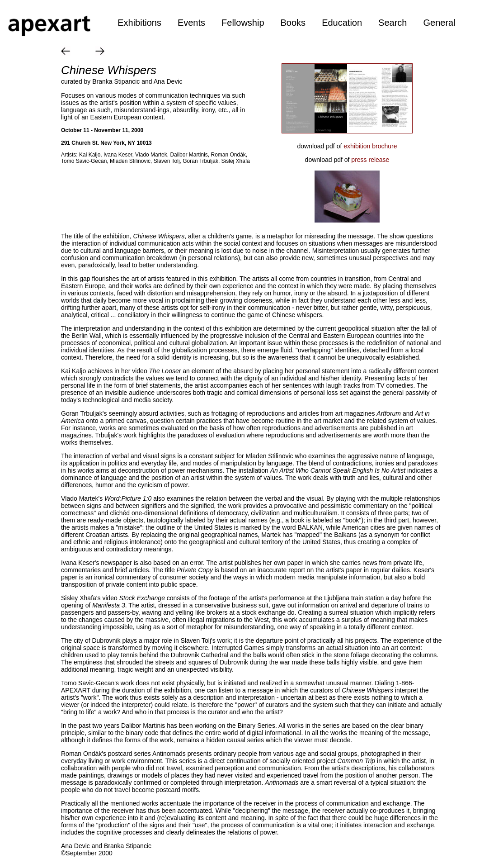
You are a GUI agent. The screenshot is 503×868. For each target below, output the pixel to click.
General (439, 23)
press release (370, 160)
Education (342, 23)
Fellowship (243, 23)
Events (191, 23)
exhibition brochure (370, 146)
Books (293, 23)
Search (393, 23)
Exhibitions (139, 23)
